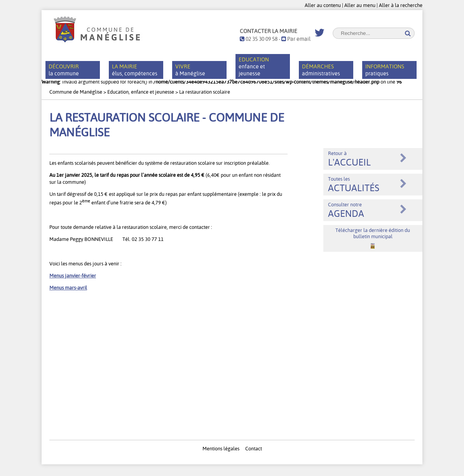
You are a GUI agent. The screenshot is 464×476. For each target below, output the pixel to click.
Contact (254, 448)
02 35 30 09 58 (259, 39)
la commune (64, 70)
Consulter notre (346, 210)
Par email (296, 39)
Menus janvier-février (73, 275)
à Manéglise (190, 70)
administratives (321, 70)
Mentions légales (221, 448)
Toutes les (354, 185)
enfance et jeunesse (254, 66)
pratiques (385, 70)
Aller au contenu (323, 5)
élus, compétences (135, 70)
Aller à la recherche (401, 5)
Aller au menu (360, 5)
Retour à (349, 159)
